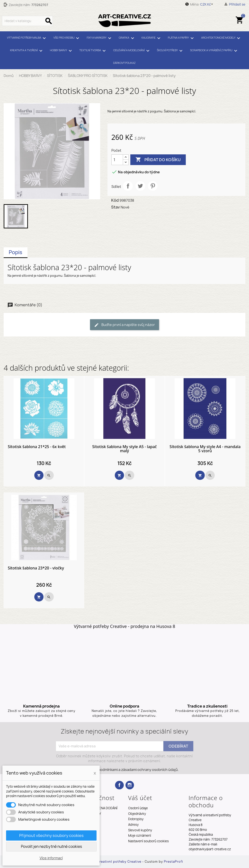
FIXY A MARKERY (100, 38)
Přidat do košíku (158, 160)
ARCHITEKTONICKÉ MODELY (221, 38)
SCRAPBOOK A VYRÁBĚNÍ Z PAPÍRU (214, 51)
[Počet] (117, 160)
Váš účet (140, 798)
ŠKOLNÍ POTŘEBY (170, 51)
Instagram (130, 785)
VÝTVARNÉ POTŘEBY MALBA (27, 38)
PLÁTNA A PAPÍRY (182, 38)
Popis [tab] (16, 252)
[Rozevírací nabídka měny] (207, 4)
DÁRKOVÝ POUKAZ (124, 63)
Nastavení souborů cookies (148, 841)
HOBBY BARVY (62, 51)
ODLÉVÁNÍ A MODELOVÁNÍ (132, 51)
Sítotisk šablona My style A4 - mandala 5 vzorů (205, 449)
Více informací (51, 858)
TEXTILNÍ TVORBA (93, 51)
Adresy (133, 825)
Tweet (140, 186)
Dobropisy (136, 819)
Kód (115, 200)
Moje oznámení (140, 835)
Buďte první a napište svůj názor (124, 325)
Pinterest (153, 186)
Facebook (119, 785)
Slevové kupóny (140, 830)
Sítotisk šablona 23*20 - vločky (36, 568)
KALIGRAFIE (152, 38)
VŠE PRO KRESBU (67, 38)
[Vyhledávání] (27, 21)
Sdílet (128, 186)
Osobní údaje (138, 808)
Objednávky (137, 814)
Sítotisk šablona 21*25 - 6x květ (37, 447)
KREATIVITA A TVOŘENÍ (27, 51)
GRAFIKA (127, 38)
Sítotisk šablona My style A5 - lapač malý (124, 449)
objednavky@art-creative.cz (210, 849)
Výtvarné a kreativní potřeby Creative (111, 862)
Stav (116, 207)
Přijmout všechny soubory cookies (51, 835)
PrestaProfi (173, 862)
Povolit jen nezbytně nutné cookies (51, 847)
